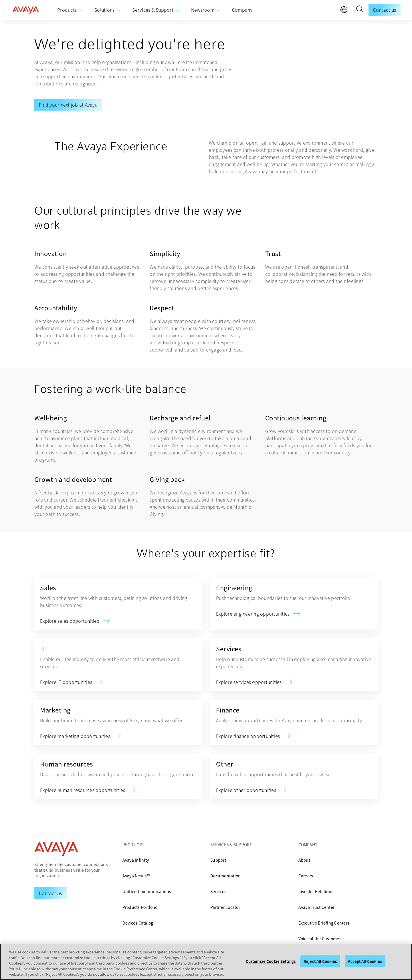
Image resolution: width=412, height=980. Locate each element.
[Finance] (248, 736)
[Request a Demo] (50, 893)
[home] (26, 10)
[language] (345, 11)
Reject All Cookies (320, 961)
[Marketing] (75, 736)
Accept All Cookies (365, 961)
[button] (359, 10)
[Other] (246, 790)
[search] (359, 10)
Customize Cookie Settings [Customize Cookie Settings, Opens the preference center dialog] (271, 961)
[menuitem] (70, 10)
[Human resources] (83, 790)
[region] (206, 962)
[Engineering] (253, 614)
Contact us (385, 10)
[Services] (249, 682)
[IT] (66, 682)
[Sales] (70, 621)
